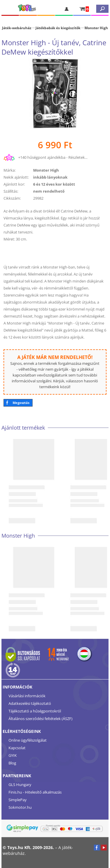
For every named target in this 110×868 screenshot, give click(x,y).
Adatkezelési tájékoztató (30, 703)
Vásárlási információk (27, 696)
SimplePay (18, 800)
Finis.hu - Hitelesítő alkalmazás (35, 792)
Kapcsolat (17, 748)
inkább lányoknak (50, 177)
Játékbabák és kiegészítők (58, 28)
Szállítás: (11, 191)
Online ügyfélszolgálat (28, 740)
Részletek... (78, 157)
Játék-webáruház (17, 28)
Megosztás (21, 403)
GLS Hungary (20, 785)
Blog (12, 763)
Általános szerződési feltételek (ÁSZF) (40, 719)
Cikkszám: (12, 198)
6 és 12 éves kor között (54, 184)
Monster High (96, 28)
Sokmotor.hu (20, 807)
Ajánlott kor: (14, 184)
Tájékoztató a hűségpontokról (35, 711)
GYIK (13, 755)
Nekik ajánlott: (16, 177)
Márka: (10, 170)
